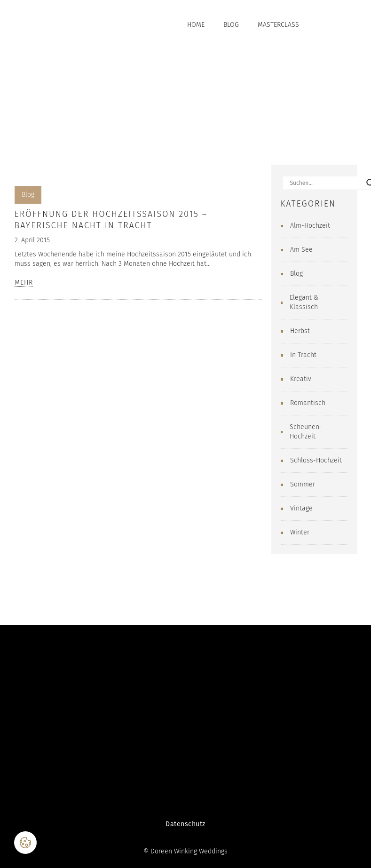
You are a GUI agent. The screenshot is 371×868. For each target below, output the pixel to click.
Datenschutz (185, 824)
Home (196, 25)
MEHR (24, 283)
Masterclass (278, 25)
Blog (231, 25)
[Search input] (326, 183)
